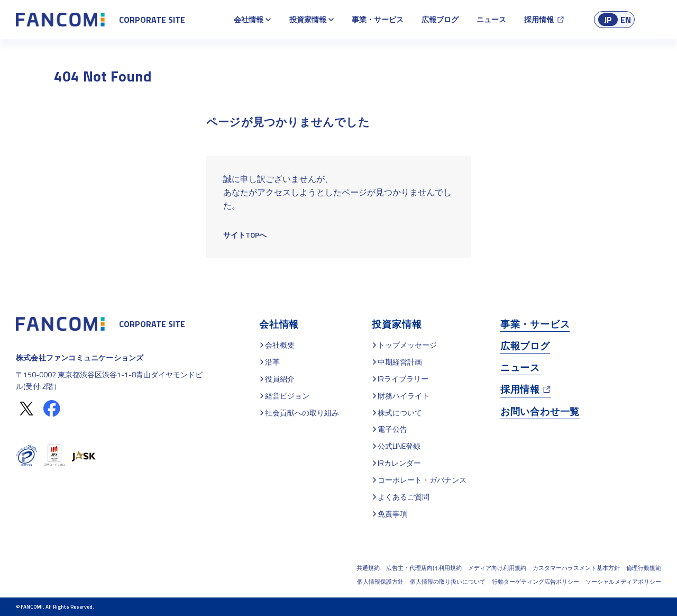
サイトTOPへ (245, 235)
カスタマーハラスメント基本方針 (576, 568)
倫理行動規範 (644, 568)
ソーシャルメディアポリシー (623, 582)
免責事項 (392, 514)
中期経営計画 (400, 362)
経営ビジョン (287, 396)
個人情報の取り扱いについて (448, 582)
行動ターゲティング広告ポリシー (536, 582)
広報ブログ (440, 19)
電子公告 (392, 429)
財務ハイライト (404, 396)
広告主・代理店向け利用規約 (424, 568)
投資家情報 (308, 19)
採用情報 (539, 19)
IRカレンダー (399, 463)
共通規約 (368, 568)
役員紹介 (280, 379)
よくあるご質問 (404, 497)
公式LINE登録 (399, 446)
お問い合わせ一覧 (540, 411)
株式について (400, 413)
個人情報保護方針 (380, 582)
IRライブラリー (403, 379)
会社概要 (280, 345)
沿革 (272, 362)
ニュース (491, 19)
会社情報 (249, 19)
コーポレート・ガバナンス (422, 480)
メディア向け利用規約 (497, 568)
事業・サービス (378, 19)
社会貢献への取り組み (302, 413)
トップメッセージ (407, 345)
